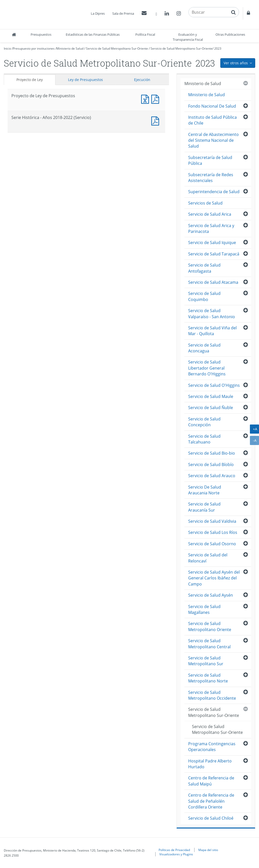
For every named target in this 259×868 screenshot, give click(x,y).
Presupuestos (41, 34)
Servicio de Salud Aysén (211, 595)
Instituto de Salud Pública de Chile (212, 120)
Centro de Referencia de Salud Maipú (211, 781)
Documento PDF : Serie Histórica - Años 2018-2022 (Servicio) (156, 120)
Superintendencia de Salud (214, 192)
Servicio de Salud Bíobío (211, 465)
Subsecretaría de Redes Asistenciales (211, 178)
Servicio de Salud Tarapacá (214, 254)
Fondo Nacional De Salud (212, 106)
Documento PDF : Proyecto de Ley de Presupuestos (156, 99)
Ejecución (142, 80)
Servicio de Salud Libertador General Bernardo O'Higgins (207, 368)
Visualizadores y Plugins (176, 854)
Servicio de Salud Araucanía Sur (204, 507)
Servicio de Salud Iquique (212, 243)
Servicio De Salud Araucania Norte (205, 490)
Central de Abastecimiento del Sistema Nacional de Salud (213, 140)
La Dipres (98, 13)
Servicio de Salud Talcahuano (204, 439)
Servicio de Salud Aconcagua (204, 348)
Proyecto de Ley (30, 80)
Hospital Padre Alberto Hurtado (210, 764)
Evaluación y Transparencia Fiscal (188, 37)
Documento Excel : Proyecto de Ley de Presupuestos (146, 99)
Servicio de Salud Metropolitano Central (209, 644)
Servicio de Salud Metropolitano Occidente (212, 695)
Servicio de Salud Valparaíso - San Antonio (212, 314)
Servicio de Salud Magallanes (204, 609)
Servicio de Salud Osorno (212, 544)
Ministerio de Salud (70, 48)
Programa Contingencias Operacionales (212, 747)
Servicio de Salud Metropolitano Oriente (210, 626)
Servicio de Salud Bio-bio (212, 453)
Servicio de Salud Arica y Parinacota (211, 228)
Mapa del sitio (208, 850)
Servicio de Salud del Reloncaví (208, 558)
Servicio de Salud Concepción (204, 422)
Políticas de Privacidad (174, 850)
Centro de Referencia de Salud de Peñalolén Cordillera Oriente (211, 801)
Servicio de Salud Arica (210, 214)
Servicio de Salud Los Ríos (213, 532)
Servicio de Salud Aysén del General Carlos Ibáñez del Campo (214, 578)
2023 (218, 48)
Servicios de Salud (205, 203)
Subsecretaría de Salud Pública (210, 160)
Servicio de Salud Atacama (213, 282)
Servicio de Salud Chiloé (211, 818)
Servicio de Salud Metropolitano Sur (206, 661)
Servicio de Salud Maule (211, 396)
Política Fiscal (145, 34)
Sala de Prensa (123, 13)
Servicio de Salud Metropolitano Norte (208, 678)
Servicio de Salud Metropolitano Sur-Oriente (117, 48)
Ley (85, 80)
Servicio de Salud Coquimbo (204, 296)
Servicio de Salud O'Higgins (214, 385)
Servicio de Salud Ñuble (211, 408)
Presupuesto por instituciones (34, 48)
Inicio (7, 48)
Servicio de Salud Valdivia (212, 521)
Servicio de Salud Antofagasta (204, 268)
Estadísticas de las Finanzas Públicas (93, 34)
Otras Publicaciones (230, 34)
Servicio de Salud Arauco (212, 476)
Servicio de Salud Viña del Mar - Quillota (212, 331)
